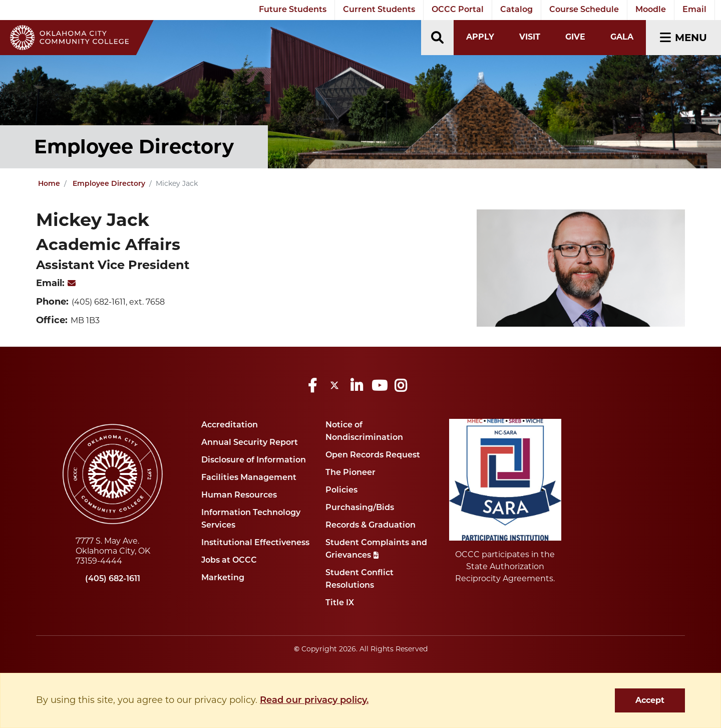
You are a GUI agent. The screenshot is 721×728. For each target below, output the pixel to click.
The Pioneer (350, 473)
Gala (622, 37)
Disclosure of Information (254, 460)
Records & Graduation (371, 526)
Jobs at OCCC (229, 561)
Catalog (516, 10)
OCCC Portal (458, 10)
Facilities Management (249, 478)
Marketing (223, 578)
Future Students (293, 10)
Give (575, 37)
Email (694, 10)
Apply (480, 37)
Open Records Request (373, 455)
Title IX (340, 603)
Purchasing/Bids (360, 508)
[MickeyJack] (72, 284)
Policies (341, 491)
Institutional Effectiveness (255, 543)
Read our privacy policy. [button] (314, 701)
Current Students (379, 10)
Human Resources (239, 496)
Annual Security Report (250, 443)
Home (49, 184)
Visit (530, 37)
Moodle (651, 10)
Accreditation (230, 425)
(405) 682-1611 (113, 579)
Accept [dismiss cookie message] (650, 700)
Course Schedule (584, 10)
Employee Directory (109, 184)
